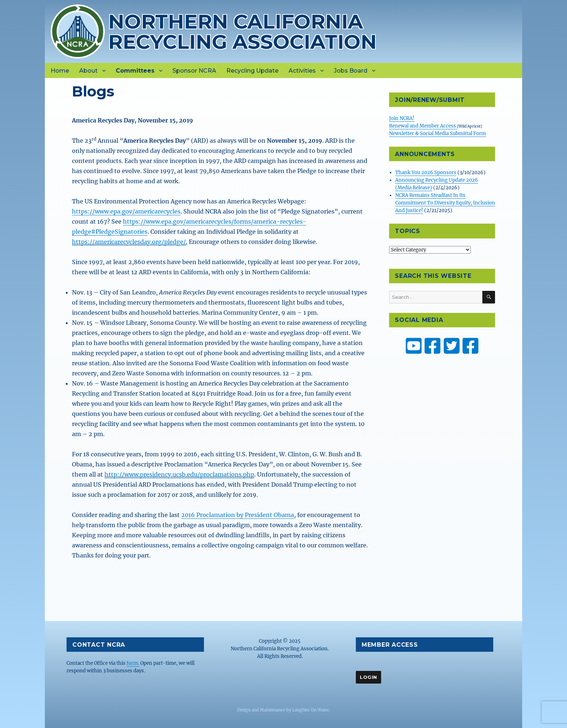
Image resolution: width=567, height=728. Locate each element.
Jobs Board (351, 71)
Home (60, 71)
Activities (302, 71)
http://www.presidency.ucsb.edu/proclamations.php (179, 474)
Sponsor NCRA (194, 71)
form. (133, 663)
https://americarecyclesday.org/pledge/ (129, 242)
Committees (135, 71)
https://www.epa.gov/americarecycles (126, 211)
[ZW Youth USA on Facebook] (470, 346)
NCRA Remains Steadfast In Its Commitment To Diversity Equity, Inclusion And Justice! (445, 203)
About (88, 71)
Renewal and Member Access (423, 126)
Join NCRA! (402, 118)
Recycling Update (252, 71)
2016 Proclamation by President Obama (238, 515)
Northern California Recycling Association (242, 32)
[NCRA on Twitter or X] (452, 346)
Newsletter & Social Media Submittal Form (438, 133)
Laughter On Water (311, 710)
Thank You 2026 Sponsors (426, 173)
